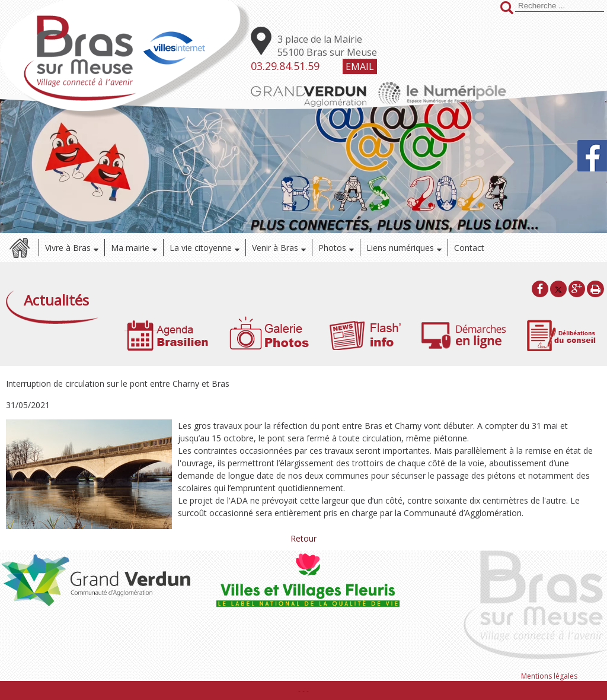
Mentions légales (549, 676)
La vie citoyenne (201, 248)
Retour (303, 538)
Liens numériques (400, 248)
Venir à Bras (275, 248)
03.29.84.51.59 (285, 66)
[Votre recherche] (560, 6)
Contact (469, 248)
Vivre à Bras (68, 248)
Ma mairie (130, 248)
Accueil (19, 248)
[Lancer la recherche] (507, 9)
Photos (332, 248)
